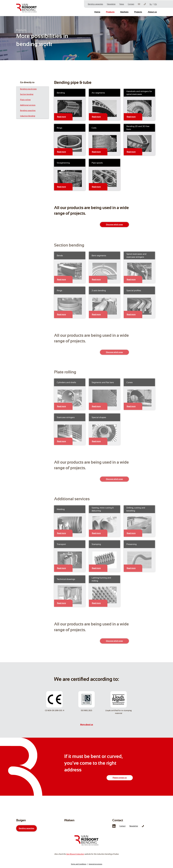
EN (156, 4)
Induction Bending (28, 115)
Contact (131, 4)
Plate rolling (25, 99)
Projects (138, 12)
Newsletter (111, 4)
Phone (143, 828)
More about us (87, 724)
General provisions (95, 866)
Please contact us (120, 777)
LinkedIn (114, 828)
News (122, 4)
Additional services (28, 105)
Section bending (27, 94)
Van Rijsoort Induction (75, 856)
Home (97, 12)
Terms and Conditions (79, 866)
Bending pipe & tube (28, 89)
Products (110, 12)
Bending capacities (95, 4)
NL (151, 4)
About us (152, 12)
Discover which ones (114, 224)
